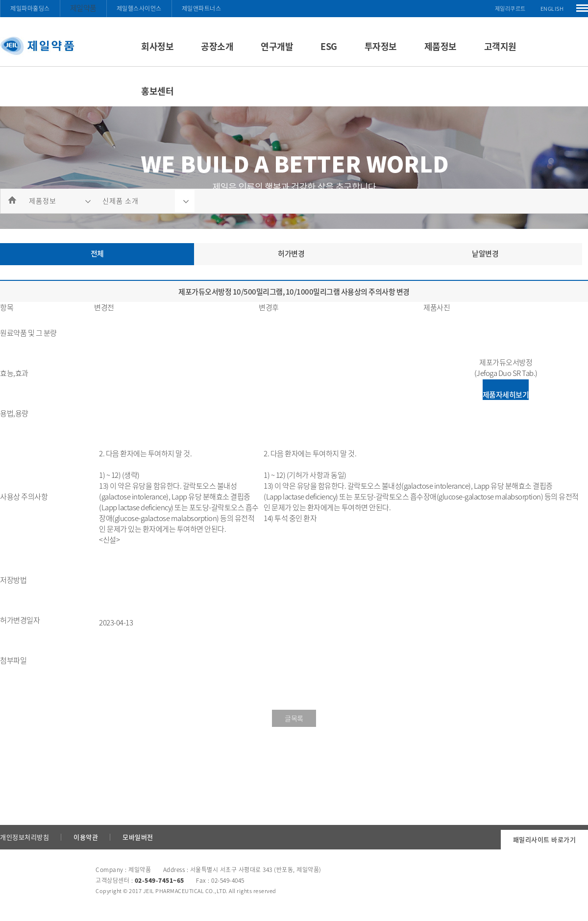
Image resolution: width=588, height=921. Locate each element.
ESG (329, 46)
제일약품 (83, 8)
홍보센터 (157, 91)
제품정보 (441, 46)
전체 (97, 253)
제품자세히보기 (506, 395)
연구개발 (277, 46)
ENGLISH (552, 9)
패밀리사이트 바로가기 (545, 839)
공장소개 (217, 46)
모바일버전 (138, 837)
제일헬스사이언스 (139, 8)
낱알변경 (485, 253)
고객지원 (500, 46)
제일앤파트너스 (202, 8)
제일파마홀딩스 (30, 8)
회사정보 (157, 46)
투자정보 (381, 46)
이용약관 (86, 837)
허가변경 (291, 253)
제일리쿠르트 (510, 9)
